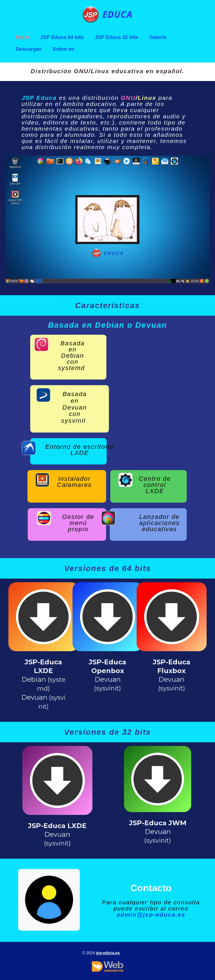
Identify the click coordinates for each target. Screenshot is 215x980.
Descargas (29, 49)
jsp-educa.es (108, 953)
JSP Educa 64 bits (62, 37)
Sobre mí (63, 49)
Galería (158, 37)
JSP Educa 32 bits (117, 37)
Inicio (23, 37)
